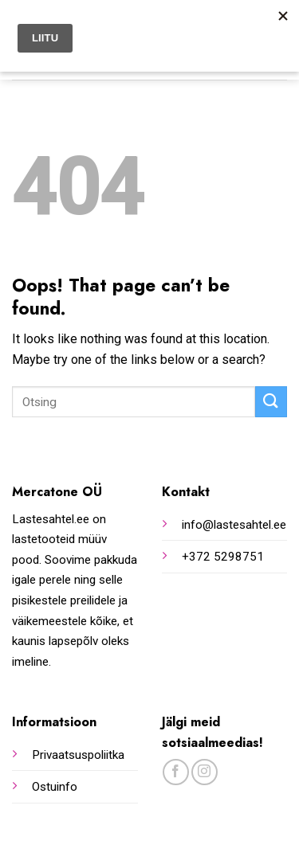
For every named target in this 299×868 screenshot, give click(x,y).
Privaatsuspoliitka (78, 755)
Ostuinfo (55, 787)
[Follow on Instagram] (205, 772)
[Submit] (271, 402)
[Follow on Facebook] (176, 772)
